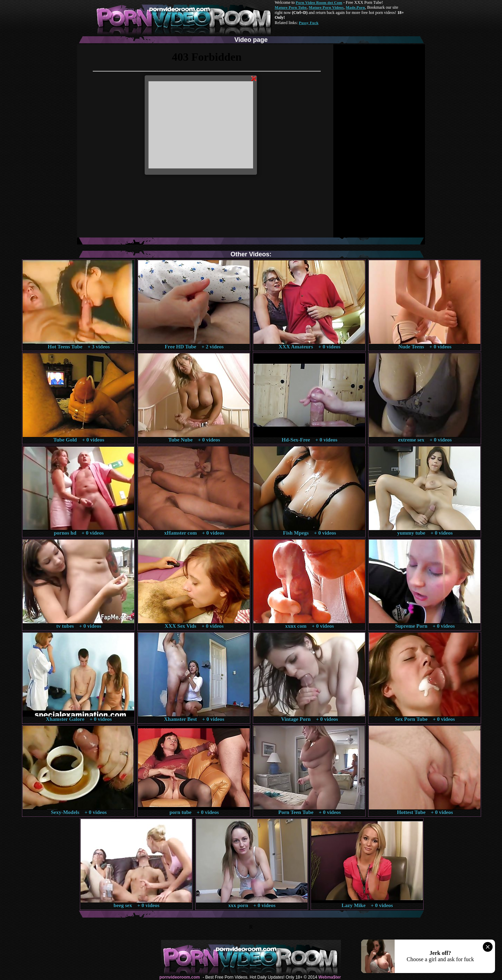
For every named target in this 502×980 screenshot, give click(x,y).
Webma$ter (329, 977)
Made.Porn (355, 7)
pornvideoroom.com (180, 977)
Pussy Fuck (309, 23)
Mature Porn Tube (291, 7)
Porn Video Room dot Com (319, 2)
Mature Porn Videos (326, 7)
